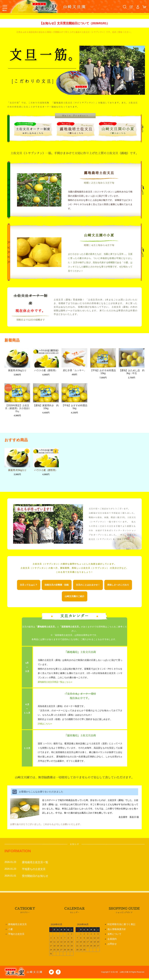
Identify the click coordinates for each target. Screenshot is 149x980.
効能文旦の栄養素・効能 (57, 586)
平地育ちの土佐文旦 (34, 870)
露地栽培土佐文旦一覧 (35, 863)
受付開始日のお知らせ (35, 877)
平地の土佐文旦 (16, 935)
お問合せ (112, 945)
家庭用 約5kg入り (17, 372)
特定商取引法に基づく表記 (121, 925)
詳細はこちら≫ (45, 725)
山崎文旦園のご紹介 (75, 598)
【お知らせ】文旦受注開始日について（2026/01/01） (74, 24)
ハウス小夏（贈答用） (46, 372)
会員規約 (112, 940)
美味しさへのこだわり (118, 586)
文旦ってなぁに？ (29, 586)
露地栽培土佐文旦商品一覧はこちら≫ (56, 683)
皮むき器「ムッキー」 (74, 372)
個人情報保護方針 (117, 930)
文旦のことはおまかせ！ (88, 586)
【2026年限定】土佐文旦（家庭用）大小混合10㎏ (17, 410)
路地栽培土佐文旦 (17, 925)
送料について (114, 935)
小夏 (10, 930)
